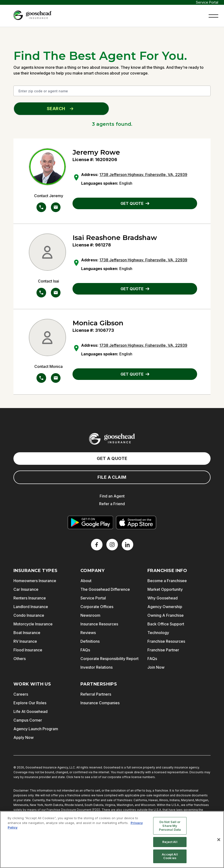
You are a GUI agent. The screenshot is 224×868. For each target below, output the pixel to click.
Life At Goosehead (30, 711)
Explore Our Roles (30, 703)
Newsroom (90, 615)
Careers (21, 694)
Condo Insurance (29, 615)
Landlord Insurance (31, 607)
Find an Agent (112, 496)
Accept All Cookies (170, 856)
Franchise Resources (166, 641)
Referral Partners (96, 694)
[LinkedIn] (127, 545)
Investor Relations (97, 667)
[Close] (219, 840)
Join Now (156, 667)
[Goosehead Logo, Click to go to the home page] (33, 15)
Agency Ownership (165, 607)
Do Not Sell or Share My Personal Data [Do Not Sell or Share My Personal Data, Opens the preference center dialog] (170, 826)
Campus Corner (28, 720)
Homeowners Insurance (35, 581)
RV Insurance (25, 641)
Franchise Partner (163, 650)
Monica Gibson (98, 323)
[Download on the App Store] (136, 522)
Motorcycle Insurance (33, 624)
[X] (112, 545)
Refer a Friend (112, 504)
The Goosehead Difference (105, 589)
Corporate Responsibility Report (109, 659)
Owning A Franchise (166, 615)
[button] (213, 15)
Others (20, 659)
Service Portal (207, 2)
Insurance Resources (99, 624)
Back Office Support (166, 624)
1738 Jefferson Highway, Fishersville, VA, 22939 (143, 175)
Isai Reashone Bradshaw (115, 238)
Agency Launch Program (36, 729)
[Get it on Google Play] (90, 522)
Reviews (88, 633)
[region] (112, 840)
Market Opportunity (165, 589)
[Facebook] (97, 545)
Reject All (170, 842)
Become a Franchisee (167, 581)
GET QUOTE (135, 203)
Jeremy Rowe (96, 152)
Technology (158, 633)
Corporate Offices (97, 607)
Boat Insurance (27, 633)
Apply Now (24, 737)
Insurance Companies (100, 703)
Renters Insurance (30, 598)
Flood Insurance (28, 650)
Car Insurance (26, 589)
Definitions (90, 641)
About (86, 581)
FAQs (85, 650)
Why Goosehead (163, 598)
